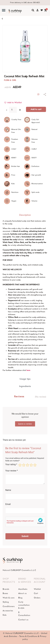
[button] (13, 103)
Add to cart (36, 109)
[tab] (25, 215)
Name (8, 490)
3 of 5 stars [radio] (27, 465)
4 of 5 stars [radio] (31, 465)
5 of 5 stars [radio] (35, 465)
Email (8, 504)
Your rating (11, 465)
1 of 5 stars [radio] (20, 465)
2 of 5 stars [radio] (24, 465)
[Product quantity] (13, 110)
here (28, 370)
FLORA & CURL (10, 80)
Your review (12, 471)
